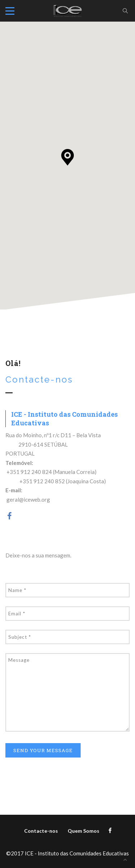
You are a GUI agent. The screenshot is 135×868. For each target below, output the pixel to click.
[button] (67, 157)
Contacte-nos (41, 831)
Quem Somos (84, 831)
